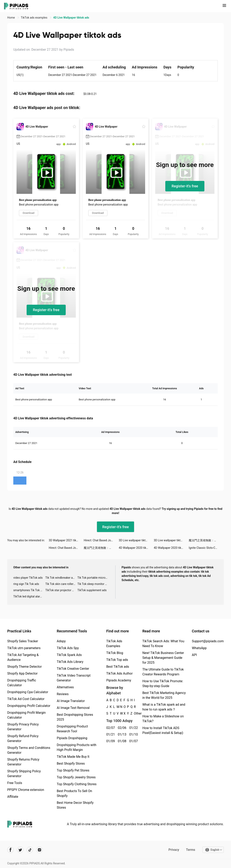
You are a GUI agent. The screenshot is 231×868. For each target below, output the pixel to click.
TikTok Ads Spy (68, 648)
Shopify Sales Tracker (23, 641)
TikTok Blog (115, 653)
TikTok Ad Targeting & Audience (23, 657)
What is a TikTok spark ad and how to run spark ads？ (164, 707)
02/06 (121, 728)
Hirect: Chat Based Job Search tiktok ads (101, 540)
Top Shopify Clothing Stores (77, 784)
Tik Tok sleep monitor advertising (93, 584)
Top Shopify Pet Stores (73, 770)
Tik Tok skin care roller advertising (61, 584)
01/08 (121, 741)
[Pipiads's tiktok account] (30, 850)
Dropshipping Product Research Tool (72, 729)
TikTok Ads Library (70, 662)
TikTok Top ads (117, 660)
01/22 (133, 728)
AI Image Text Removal (73, 708)
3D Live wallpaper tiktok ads (136, 540)
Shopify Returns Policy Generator (23, 762)
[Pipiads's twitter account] (20, 850)
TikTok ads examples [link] (34, 18)
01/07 (133, 741)
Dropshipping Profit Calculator (29, 706)
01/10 (133, 734)
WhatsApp (199, 648)
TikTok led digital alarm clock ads (29, 596)
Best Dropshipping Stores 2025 (75, 717)
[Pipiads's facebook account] (10, 850)
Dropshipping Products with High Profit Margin (77, 747)
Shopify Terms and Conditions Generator (29, 750)
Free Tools (15, 783)
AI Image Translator (71, 701)
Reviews (63, 694)
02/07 (110, 728)
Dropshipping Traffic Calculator (22, 683)
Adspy (61, 641)
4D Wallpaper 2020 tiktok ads (136, 548)
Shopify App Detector (22, 673)
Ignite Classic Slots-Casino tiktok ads (206, 548)
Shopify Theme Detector (24, 667)
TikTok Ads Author (119, 673)
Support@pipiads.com (208, 641)
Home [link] (11, 18)
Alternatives (65, 687)
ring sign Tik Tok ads (26, 584)
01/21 (110, 734)
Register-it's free (185, 186)
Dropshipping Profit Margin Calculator (27, 715)
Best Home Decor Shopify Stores (75, 805)
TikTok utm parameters (24, 648)
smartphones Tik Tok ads (29, 590)
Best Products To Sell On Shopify (74, 793)
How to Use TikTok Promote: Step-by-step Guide (163, 684)
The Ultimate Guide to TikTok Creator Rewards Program (163, 672)
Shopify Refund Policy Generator (23, 738)
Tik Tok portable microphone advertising (93, 578)
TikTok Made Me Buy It (73, 757)
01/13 (121, 734)
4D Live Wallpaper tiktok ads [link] (71, 18)
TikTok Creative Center (73, 669)
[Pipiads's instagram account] (40, 850)
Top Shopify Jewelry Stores (76, 777)
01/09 (110, 741)
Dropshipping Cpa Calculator (28, 692)
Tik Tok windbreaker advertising (61, 578)
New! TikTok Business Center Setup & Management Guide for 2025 (163, 658)
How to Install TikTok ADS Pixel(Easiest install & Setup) (163, 730)
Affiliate (13, 797)
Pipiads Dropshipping (72, 738)
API (194, 655)
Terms (190, 850)
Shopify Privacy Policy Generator (23, 727)
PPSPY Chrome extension (26, 790)
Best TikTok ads (118, 667)
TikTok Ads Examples (114, 644)
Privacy (174, 850)
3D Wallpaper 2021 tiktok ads (66, 540)
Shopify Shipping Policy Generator (24, 774)
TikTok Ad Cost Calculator (26, 699)
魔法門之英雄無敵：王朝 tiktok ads (206, 540)
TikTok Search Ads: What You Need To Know (163, 644)
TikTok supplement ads (92, 590)
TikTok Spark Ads (69, 655)
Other (134, 713)
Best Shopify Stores (71, 764)
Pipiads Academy (119, 680)
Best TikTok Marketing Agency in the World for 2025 (164, 695)
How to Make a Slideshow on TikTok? (163, 719)
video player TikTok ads (28, 578)
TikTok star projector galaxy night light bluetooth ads (61, 590)
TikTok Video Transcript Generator (74, 678)
